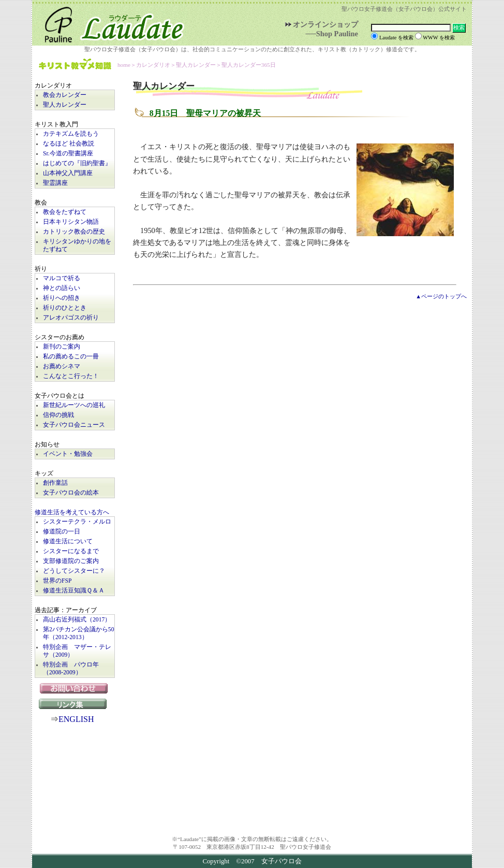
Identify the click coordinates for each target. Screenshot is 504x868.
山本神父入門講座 (68, 173)
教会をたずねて (65, 212)
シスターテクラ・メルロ (77, 522)
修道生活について (68, 541)
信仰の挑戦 (58, 415)
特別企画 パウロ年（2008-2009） (71, 669)
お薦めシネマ (62, 366)
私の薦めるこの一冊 (71, 357)
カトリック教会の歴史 (74, 232)
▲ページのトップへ (441, 296)
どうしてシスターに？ (74, 571)
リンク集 (75, 704)
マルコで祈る (62, 278)
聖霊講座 (55, 183)
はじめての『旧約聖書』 (77, 163)
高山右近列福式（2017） (77, 620)
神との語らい (62, 288)
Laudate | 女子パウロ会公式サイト (110, 23)
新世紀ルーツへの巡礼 (74, 405)
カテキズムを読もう (71, 134)
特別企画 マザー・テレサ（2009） (77, 651)
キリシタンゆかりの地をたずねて (77, 245)
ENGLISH (76, 719)
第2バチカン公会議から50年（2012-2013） (79, 633)
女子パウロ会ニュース (74, 425)
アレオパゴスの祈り (71, 318)
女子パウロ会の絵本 (71, 493)
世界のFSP (57, 581)
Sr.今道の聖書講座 (68, 154)
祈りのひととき (65, 308)
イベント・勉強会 (68, 454)
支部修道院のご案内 (71, 561)
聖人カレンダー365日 (249, 65)
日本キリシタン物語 (71, 222)
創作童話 (55, 483)
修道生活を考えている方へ (72, 512)
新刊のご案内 (62, 347)
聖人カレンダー (65, 105)
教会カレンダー (65, 95)
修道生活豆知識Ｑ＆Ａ (74, 591)
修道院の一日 (62, 532)
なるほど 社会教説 (69, 144)
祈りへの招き (62, 298)
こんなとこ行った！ (71, 376)
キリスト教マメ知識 (75, 65)
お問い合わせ (75, 688)
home (124, 65)
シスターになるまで (71, 551)
